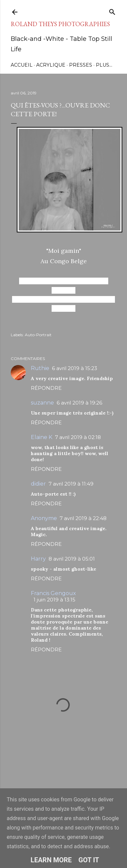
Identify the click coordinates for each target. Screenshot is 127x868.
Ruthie (40, 368)
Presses (81, 65)
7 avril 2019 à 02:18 (78, 437)
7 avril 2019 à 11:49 (71, 484)
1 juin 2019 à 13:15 (54, 600)
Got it (89, 860)
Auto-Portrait (38, 335)
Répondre (46, 388)
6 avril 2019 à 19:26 (79, 403)
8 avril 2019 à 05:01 (72, 559)
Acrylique (51, 65)
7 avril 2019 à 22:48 (83, 518)
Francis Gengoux (53, 593)
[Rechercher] (112, 11)
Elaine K (42, 437)
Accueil (22, 65)
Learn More (51, 860)
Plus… (104, 65)
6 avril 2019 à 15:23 (75, 368)
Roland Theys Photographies (60, 24)
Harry (38, 559)
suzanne (42, 403)
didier (38, 484)
